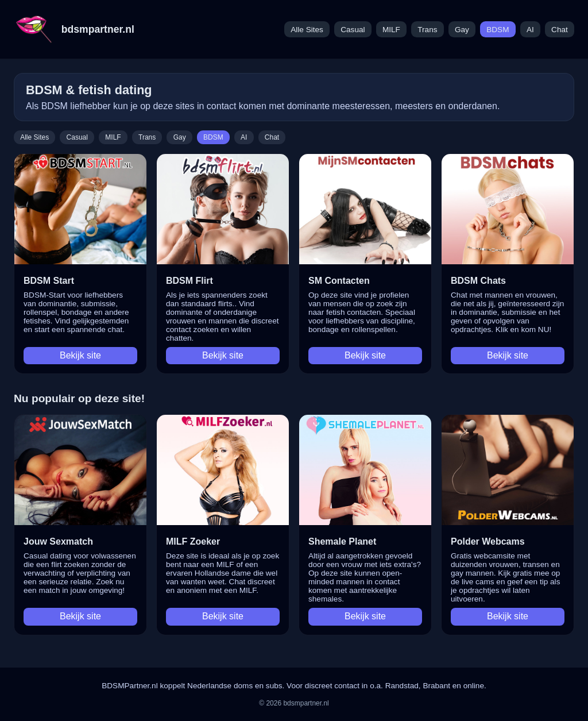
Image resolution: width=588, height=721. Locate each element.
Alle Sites (307, 30)
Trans (427, 30)
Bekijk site (80, 355)
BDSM (498, 30)
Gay (462, 30)
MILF (391, 30)
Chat (560, 30)
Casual (353, 30)
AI (530, 30)
